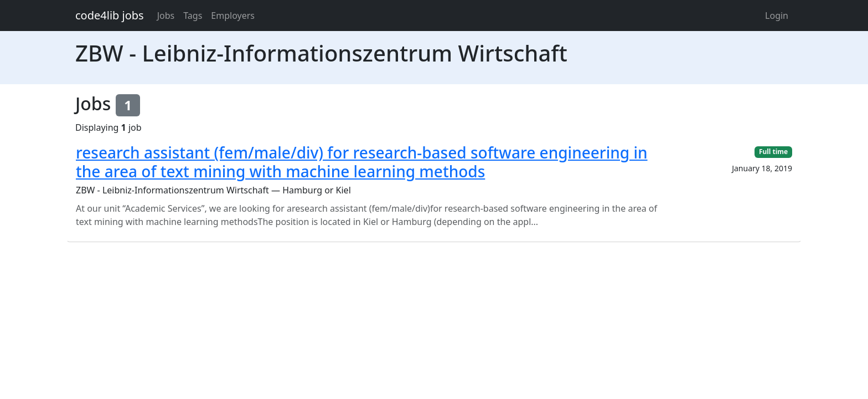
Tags (193, 16)
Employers (233, 16)
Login (777, 16)
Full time (773, 152)
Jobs (166, 16)
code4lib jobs (110, 15)
